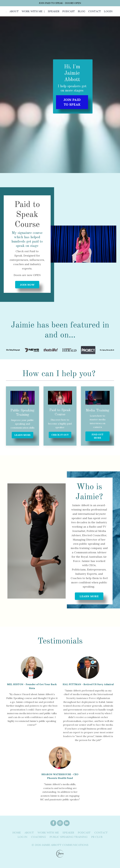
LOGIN (108, 14)
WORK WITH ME (32, 14)
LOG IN (22, 842)
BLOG (81, 14)
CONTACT (94, 14)
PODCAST (67, 14)
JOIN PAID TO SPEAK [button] (72, 107)
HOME (17, 838)
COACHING (38, 842)
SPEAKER (52, 14)
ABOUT (14, 14)
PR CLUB (97, 842)
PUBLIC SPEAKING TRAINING (69, 842)
